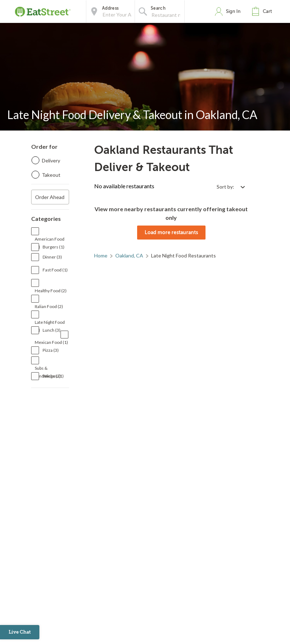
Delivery (51, 160)
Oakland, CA (129, 255)
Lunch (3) (52, 330)
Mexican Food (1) (51, 342)
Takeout (51, 175)
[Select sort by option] (231, 187)
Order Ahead (50, 197)
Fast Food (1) (55, 270)
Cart (267, 11)
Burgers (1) (54, 247)
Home (101, 255)
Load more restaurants (171, 232)
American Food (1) (50, 240)
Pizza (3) (51, 350)
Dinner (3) (52, 257)
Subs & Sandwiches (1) (49, 369)
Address (110, 8)
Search (158, 8)
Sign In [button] (233, 11)
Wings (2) (52, 376)
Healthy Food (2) (51, 291)
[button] (264, 11)
